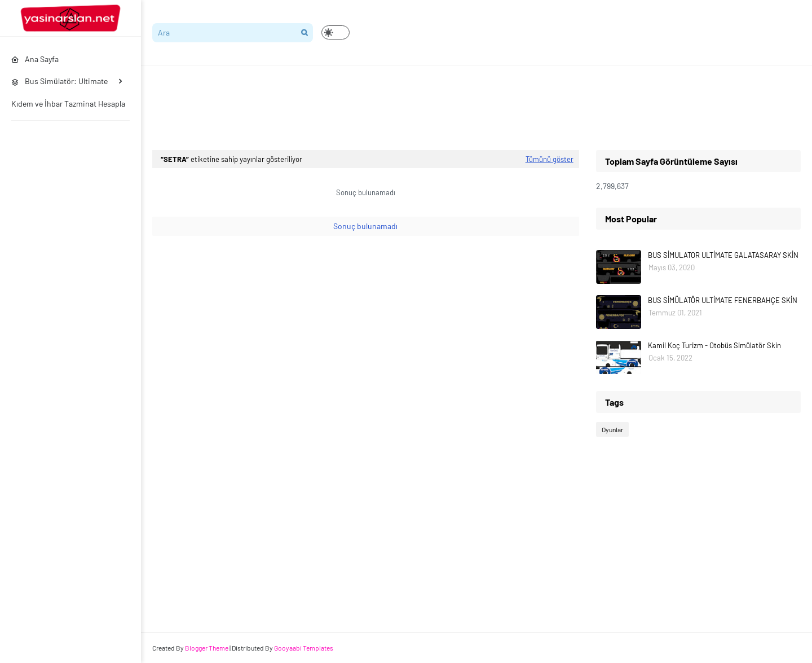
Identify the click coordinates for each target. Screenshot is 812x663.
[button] (336, 32)
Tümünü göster (550, 159)
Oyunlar (612, 429)
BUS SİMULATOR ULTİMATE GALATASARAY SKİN (723, 255)
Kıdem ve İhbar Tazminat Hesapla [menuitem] (68, 104)
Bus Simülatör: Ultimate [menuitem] (59, 81)
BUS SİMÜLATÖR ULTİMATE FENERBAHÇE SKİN (723, 300)
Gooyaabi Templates (304, 648)
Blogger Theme (207, 648)
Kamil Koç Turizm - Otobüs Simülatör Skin (714, 345)
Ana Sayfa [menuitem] (35, 59)
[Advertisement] (358, 108)
